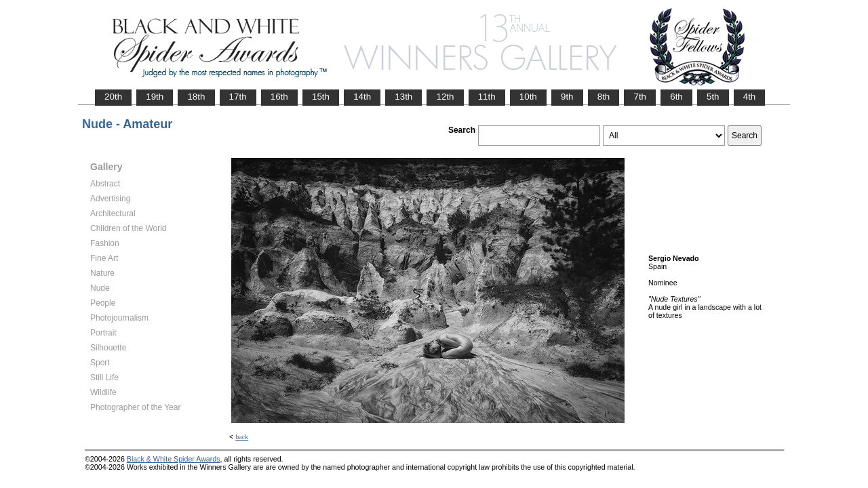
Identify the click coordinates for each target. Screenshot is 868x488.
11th (487, 97)
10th (528, 97)
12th (445, 97)
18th (196, 97)
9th (567, 97)
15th (321, 97)
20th (113, 97)
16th (279, 97)
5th (713, 97)
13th (403, 97)
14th (362, 97)
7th (640, 97)
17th (238, 97)
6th (676, 97)
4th (750, 97)
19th (155, 97)
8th (604, 97)
